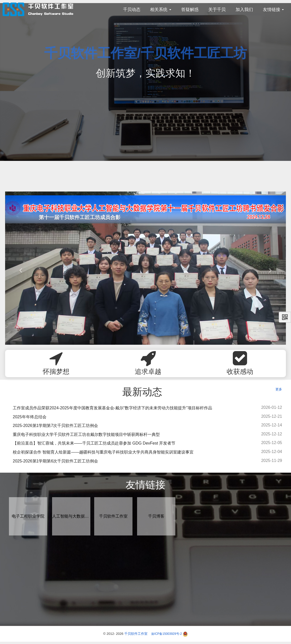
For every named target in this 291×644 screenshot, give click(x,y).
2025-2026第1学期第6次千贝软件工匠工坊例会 (55, 461)
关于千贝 (217, 10)
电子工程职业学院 (28, 516)
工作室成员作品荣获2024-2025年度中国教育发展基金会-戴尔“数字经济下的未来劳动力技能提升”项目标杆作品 (112, 408)
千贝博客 (156, 516)
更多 (279, 389)
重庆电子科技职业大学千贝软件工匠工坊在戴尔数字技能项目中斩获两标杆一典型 (86, 434)
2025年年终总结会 (30, 417)
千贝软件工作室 (113, 516)
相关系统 (161, 10)
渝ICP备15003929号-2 (166, 634)
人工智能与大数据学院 (71, 516)
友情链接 (274, 10)
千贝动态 (132, 10)
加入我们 (244, 10)
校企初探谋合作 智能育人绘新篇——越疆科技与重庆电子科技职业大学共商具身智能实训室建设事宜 (103, 452)
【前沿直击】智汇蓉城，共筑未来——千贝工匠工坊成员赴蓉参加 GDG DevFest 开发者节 (94, 443)
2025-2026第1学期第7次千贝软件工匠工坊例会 (55, 426)
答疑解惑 (190, 10)
